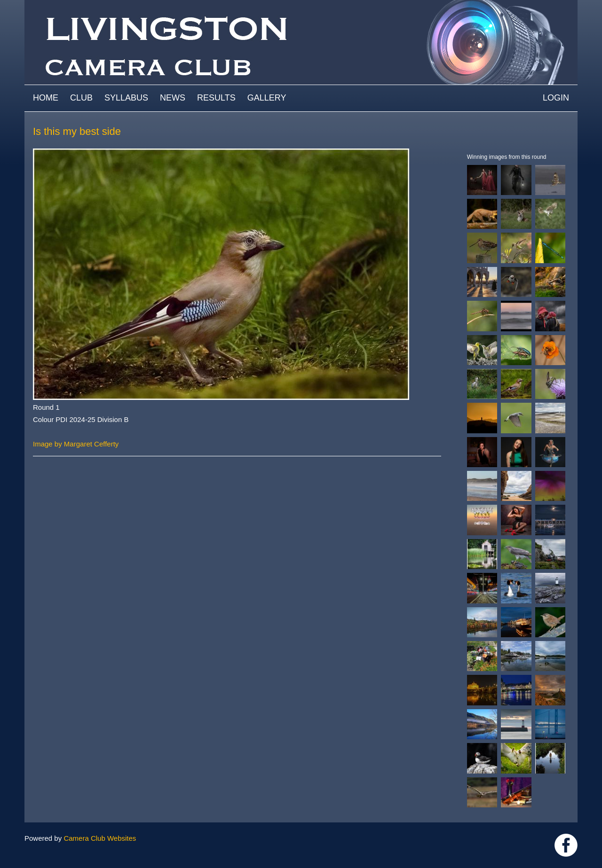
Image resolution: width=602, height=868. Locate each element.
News (173, 98)
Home (46, 98)
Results (216, 98)
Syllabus (126, 98)
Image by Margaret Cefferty (76, 444)
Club (81, 98)
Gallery (267, 98)
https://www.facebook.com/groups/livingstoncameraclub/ (566, 845)
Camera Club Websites (100, 838)
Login (556, 98)
